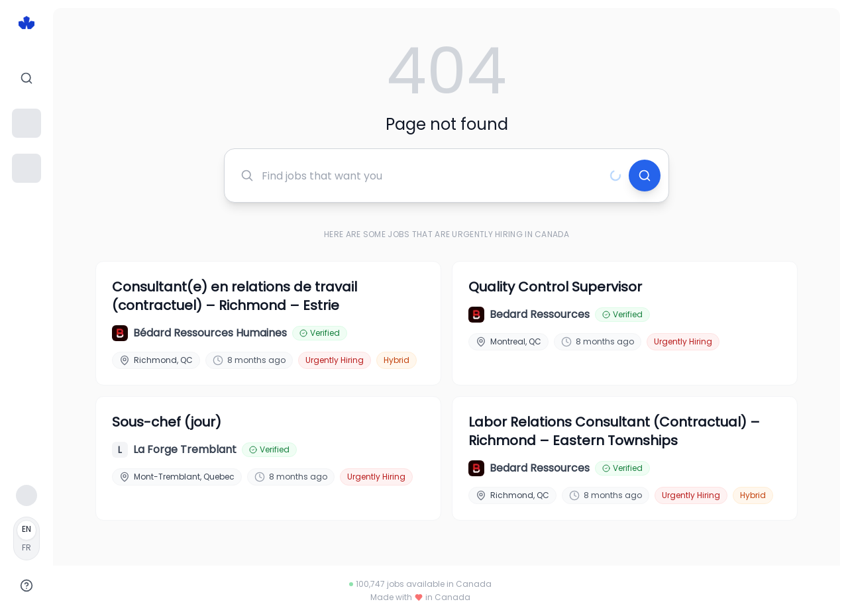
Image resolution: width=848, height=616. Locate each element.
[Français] (26, 539)
